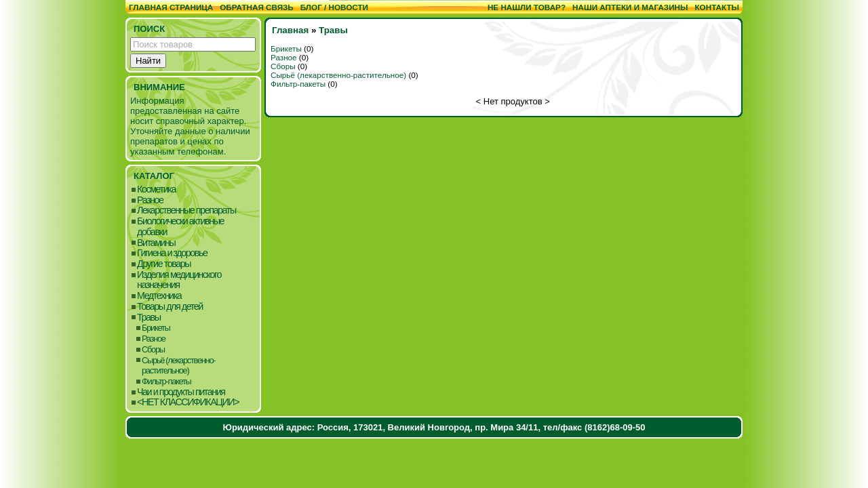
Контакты (717, 7)
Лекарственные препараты (186, 210)
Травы (149, 318)
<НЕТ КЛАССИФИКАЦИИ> (188, 402)
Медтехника (159, 296)
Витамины (156, 243)
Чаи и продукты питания (181, 392)
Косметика (156, 189)
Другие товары (164, 264)
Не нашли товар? (527, 7)
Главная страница (171, 7)
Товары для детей (170, 307)
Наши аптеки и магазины (630, 7)
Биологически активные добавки (180, 227)
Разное (150, 200)
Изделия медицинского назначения (179, 280)
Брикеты (156, 328)
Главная (290, 30)
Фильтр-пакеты (166, 381)
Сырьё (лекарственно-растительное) (178, 366)
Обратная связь (257, 7)
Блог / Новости (334, 7)
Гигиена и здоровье (172, 253)
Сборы (153, 349)
